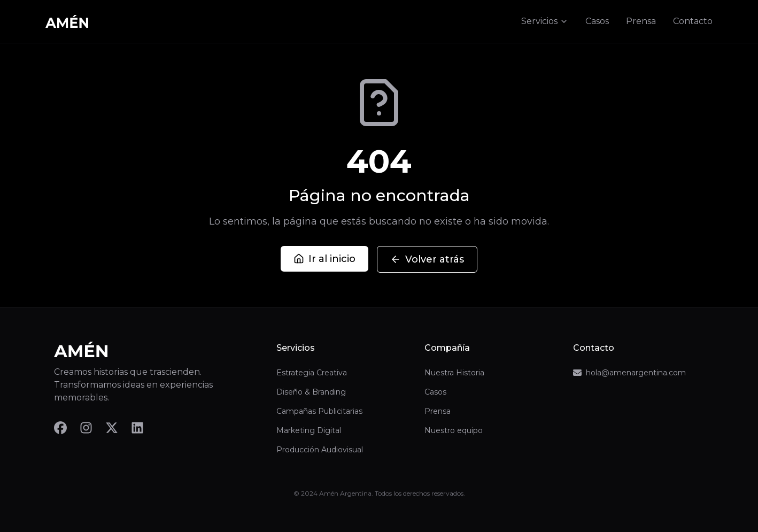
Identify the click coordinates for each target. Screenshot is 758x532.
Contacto (693, 21)
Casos (597, 21)
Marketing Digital (309, 430)
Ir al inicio (324, 259)
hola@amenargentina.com (629, 373)
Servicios (545, 21)
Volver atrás (427, 259)
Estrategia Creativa (312, 373)
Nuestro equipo (454, 430)
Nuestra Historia (454, 373)
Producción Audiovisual (320, 450)
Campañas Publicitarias (319, 411)
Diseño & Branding (311, 392)
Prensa (641, 21)
